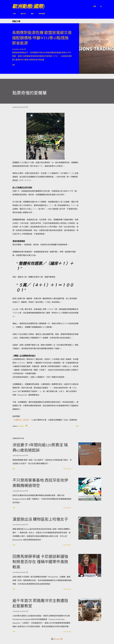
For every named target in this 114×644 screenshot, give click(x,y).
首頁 (13, 14)
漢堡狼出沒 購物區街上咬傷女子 (40, 519)
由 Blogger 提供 (57, 639)
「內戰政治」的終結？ (21, 420)
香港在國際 (41, 14)
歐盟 (31, 14)
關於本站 (22, 14)
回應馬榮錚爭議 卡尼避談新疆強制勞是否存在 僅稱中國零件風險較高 (40, 562)
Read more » (67, 469)
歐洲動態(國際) (28, 6)
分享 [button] (13, 65)
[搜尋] (95, 6)
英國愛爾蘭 (21, 426)
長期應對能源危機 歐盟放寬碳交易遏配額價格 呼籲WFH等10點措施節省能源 (42, 38)
